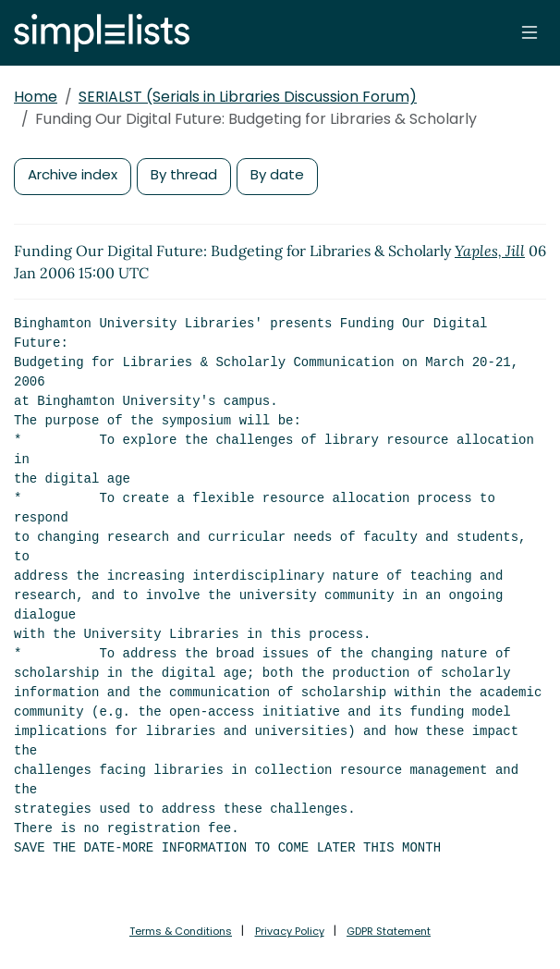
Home (36, 97)
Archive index (73, 174)
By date (277, 174)
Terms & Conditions (181, 931)
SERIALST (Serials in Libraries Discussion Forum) (248, 97)
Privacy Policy (290, 931)
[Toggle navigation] (530, 32)
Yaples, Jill (490, 251)
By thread (184, 174)
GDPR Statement (389, 931)
